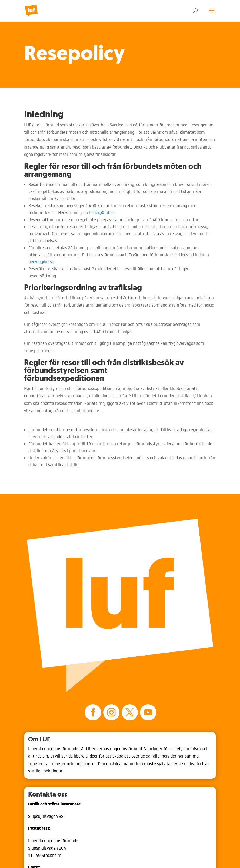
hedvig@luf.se (102, 212)
